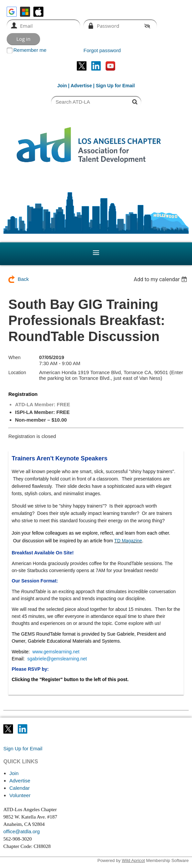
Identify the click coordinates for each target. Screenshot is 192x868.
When (15, 357)
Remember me (30, 50)
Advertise (81, 86)
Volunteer (20, 795)
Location (17, 372)
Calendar (20, 788)
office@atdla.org (22, 831)
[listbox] (161, 279)
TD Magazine (128, 541)
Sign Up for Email (23, 748)
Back (23, 279)
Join (62, 86)
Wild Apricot (133, 860)
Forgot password (102, 50)
